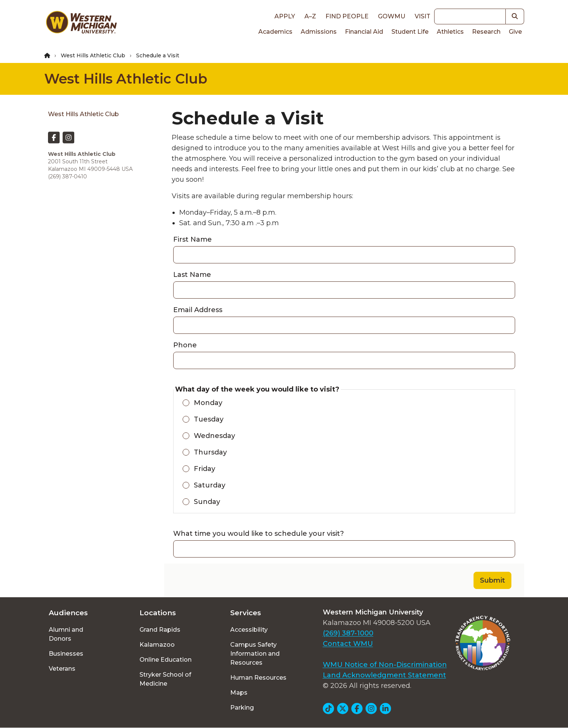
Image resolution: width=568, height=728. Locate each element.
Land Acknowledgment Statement (384, 675)
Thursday (210, 452)
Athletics (450, 32)
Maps (239, 693)
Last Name (192, 275)
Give (515, 32)
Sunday (207, 502)
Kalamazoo (157, 645)
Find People (347, 16)
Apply (285, 16)
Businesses (66, 654)
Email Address (198, 310)
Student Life (410, 32)
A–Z (310, 16)
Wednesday (214, 436)
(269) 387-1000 (348, 633)
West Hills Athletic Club (93, 55)
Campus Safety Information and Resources (255, 654)
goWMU (392, 16)
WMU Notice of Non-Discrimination (385, 665)
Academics (275, 32)
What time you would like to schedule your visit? (259, 534)
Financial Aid (364, 32)
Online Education (166, 660)
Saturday (210, 485)
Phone (185, 345)
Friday (205, 469)
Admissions (319, 32)
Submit (492, 580)
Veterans (62, 669)
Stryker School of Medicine (165, 679)
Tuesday (209, 419)
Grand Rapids (160, 630)
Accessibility (249, 630)
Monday (208, 403)
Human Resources (258, 678)
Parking (242, 708)
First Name (193, 239)
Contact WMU (348, 644)
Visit (423, 16)
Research (486, 32)
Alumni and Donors (66, 634)
